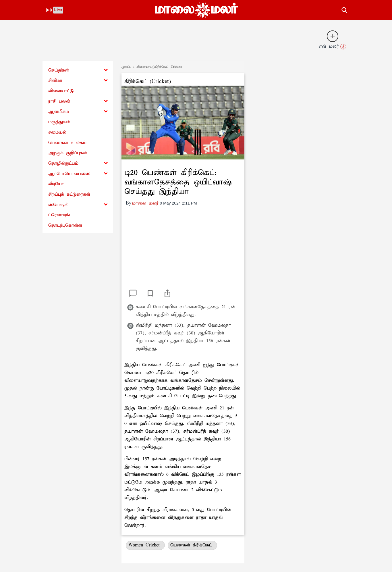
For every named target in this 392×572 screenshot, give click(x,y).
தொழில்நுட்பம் (63, 163)
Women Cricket (145, 545)
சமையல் (57, 132)
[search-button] (344, 9)
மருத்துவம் (59, 122)
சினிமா (55, 81)
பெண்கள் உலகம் (67, 143)
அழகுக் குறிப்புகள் (68, 153)
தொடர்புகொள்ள (65, 225)
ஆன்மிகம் (59, 112)
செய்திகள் (59, 70)
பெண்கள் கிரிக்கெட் (192, 545)
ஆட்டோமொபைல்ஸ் (69, 174)
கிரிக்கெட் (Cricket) (148, 81)
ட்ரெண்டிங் (59, 215)
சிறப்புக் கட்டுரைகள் (69, 194)
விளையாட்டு (61, 91)
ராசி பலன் (59, 101)
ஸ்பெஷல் (58, 205)
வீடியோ (56, 184)
